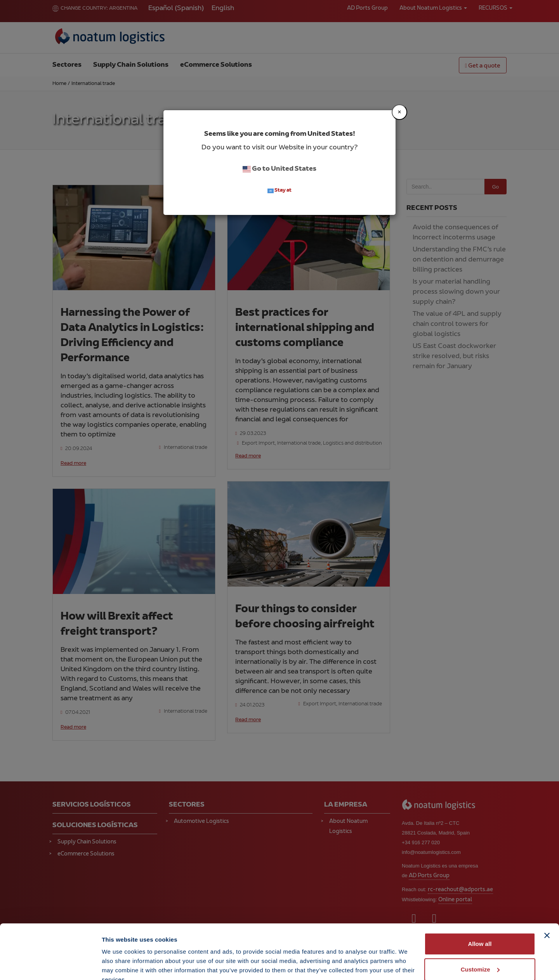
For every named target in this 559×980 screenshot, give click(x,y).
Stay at (279, 191)
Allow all (480, 908)
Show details (120, 965)
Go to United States (279, 169)
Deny (480, 958)
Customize (480, 933)
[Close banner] (547, 899)
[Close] (399, 112)
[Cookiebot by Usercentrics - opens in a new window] (50, 965)
